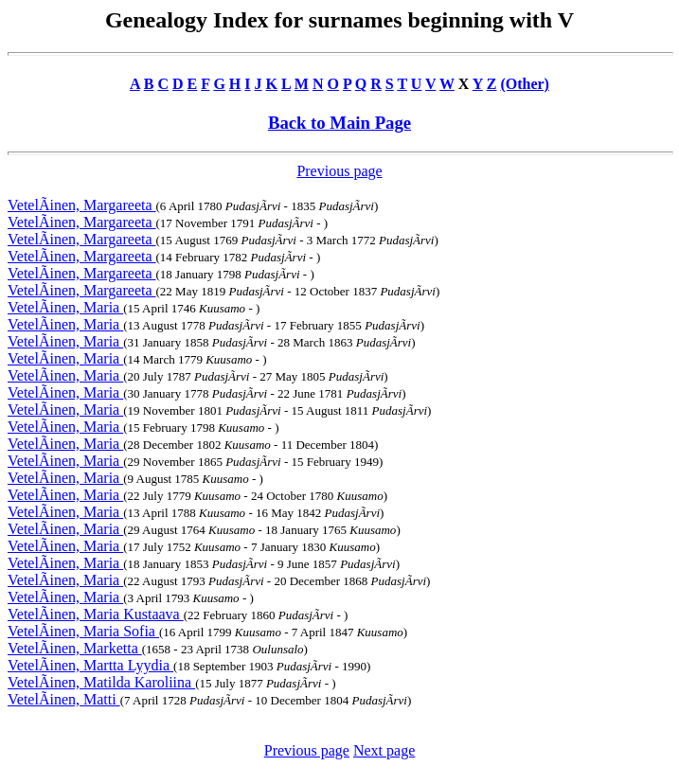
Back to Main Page (339, 123)
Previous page (339, 171)
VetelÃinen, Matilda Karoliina (101, 682)
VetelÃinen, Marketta (75, 648)
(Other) (525, 84)
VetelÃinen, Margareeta (82, 205)
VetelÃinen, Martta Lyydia (90, 665)
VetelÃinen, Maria (65, 307)
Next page (384, 750)
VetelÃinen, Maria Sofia (83, 631)
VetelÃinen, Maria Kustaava (96, 614)
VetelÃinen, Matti (64, 699)
